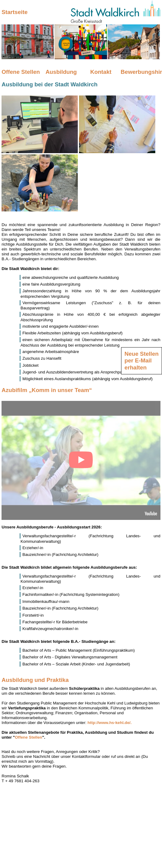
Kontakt (101, 72)
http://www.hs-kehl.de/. (110, 723)
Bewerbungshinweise (141, 72)
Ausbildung (61, 72)
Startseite (14, 12)
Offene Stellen (21, 72)
